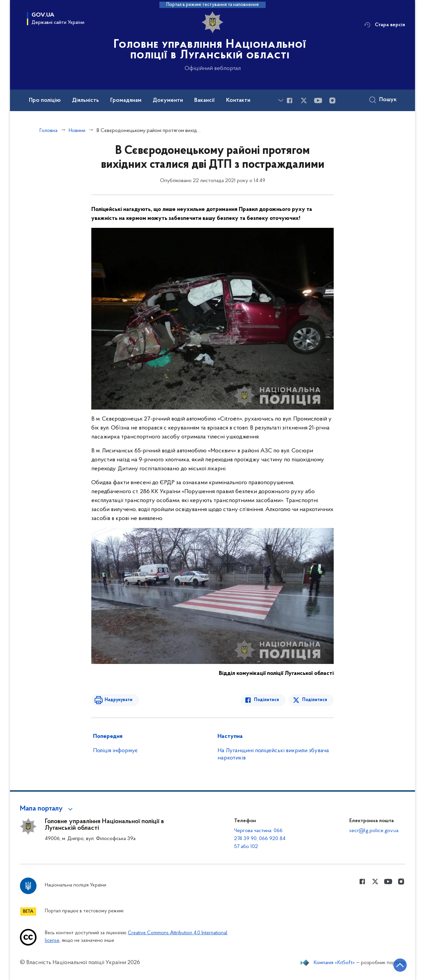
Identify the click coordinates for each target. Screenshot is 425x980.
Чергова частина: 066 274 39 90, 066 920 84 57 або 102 (260, 839)
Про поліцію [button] (45, 100)
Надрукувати (119, 700)
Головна (48, 131)
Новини (77, 131)
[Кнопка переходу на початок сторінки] (400, 965)
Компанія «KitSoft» (334, 963)
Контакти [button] (238, 100)
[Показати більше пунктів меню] (281, 100)
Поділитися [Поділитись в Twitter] (315, 700)
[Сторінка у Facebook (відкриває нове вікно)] (290, 100)
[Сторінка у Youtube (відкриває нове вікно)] (318, 100)
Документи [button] (168, 100)
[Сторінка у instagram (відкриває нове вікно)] (332, 100)
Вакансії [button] (205, 100)
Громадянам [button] (126, 100)
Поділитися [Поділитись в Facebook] (266, 700)
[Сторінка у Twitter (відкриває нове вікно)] (304, 100)
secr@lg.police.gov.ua (374, 831)
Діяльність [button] (85, 100)
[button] (47, 809)
